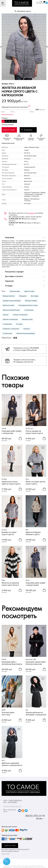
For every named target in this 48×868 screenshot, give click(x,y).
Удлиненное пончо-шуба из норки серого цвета (11, 483)
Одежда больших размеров (12, 301)
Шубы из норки (29, 291)
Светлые (6, 315)
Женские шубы (15, 291)
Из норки (19, 324)
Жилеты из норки (8, 305)
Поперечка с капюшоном (11, 329)
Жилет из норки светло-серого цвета (36, 483)
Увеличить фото (24, 11)
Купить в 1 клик (9, 130)
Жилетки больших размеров (26, 333)
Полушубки (23, 296)
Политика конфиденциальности (12, 806)
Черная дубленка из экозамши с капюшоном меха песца (36, 714)
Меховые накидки (31, 301)
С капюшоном (29, 310)
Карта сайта (6, 854)
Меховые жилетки (9, 296)
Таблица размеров (8, 125)
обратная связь (10, 846)
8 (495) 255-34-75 (16, 219)
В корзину (28, 130)
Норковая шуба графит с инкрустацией (36, 584)
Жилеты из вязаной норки (11, 310)
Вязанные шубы (27, 319)
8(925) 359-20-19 (35, 816)
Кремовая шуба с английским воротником (12, 663)
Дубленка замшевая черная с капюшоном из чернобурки (12, 764)
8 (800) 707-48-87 (16, 223)
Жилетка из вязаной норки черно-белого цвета (10, 584)
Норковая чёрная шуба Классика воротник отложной (36, 663)
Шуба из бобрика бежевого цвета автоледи (33, 533)
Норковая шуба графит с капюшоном (12, 432)
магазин (31, 213)
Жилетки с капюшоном (10, 319)
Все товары (35, 296)
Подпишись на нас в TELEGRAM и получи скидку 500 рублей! (26, 349)
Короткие (27, 329)
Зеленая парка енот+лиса (8, 714)
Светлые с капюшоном (20, 315)
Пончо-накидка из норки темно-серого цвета (34, 432)
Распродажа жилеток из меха (28, 305)
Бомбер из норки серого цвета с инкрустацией (9, 533)
